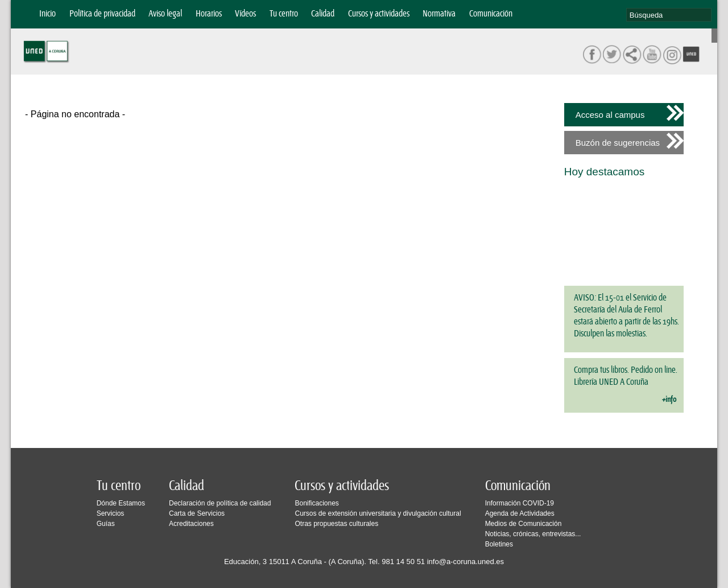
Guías (106, 524)
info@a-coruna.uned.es (466, 562)
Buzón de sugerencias (618, 143)
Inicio (47, 14)
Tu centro (284, 14)
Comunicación (491, 14)
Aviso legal (165, 14)
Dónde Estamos (121, 503)
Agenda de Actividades (520, 513)
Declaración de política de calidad (220, 503)
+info (669, 400)
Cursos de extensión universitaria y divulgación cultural (378, 513)
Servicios (111, 513)
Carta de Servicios (197, 513)
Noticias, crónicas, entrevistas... (533, 534)
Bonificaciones (317, 503)
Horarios (209, 14)
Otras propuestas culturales (336, 524)
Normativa (439, 14)
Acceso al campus (610, 115)
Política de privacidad (102, 14)
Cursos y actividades (379, 14)
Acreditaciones (191, 524)
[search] (669, 15)
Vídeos (245, 14)
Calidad (323, 14)
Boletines (499, 544)
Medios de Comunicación (524, 524)
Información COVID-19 (520, 503)
